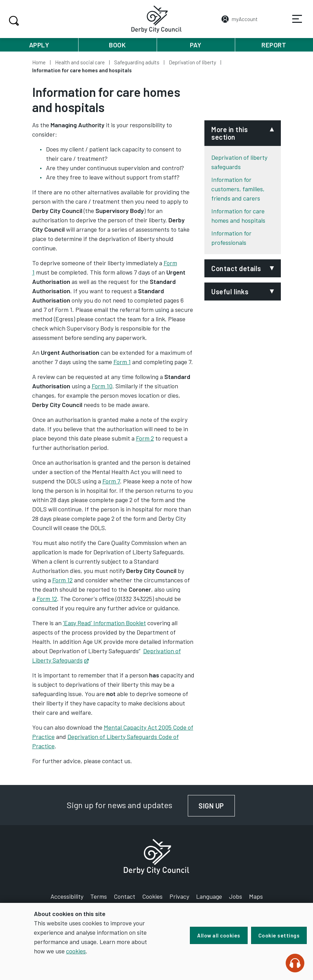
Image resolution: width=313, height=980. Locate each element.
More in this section (229, 133)
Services (293, 24)
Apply (39, 45)
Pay (196, 45)
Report (274, 45)
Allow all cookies (217, 935)
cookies (76, 951)
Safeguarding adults (137, 62)
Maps (256, 896)
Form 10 (102, 386)
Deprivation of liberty (192, 62)
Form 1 (122, 362)
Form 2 (145, 438)
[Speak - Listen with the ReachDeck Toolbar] (295, 963)
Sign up (218, 806)
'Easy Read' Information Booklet (104, 623)
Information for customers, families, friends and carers (238, 189)
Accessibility (67, 896)
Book (117, 45)
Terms (99, 896)
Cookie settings (279, 935)
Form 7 (111, 481)
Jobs (236, 896)
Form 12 (62, 580)
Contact (125, 896)
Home (39, 62)
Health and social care (80, 62)
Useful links (230, 292)
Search (13, 21)
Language (209, 896)
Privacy (179, 896)
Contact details (236, 268)
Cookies (152, 896)
